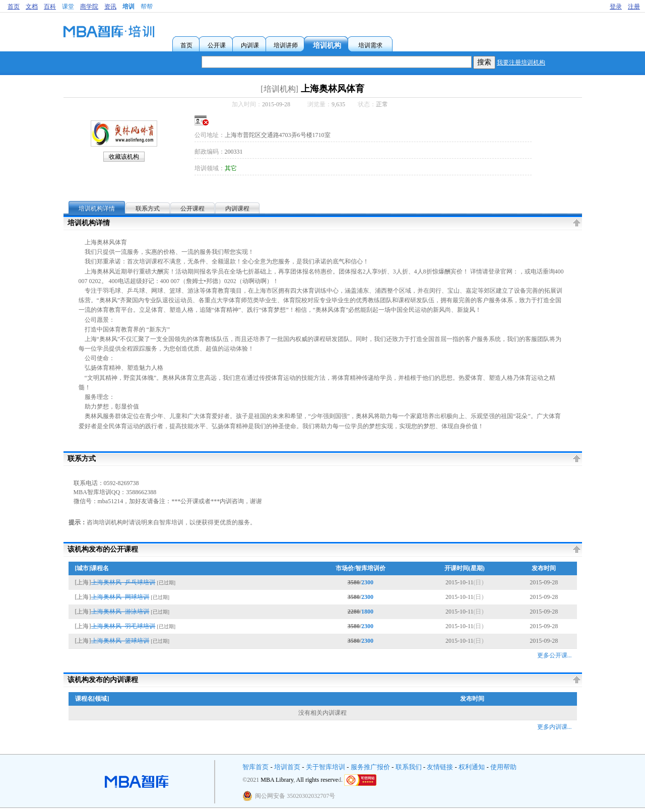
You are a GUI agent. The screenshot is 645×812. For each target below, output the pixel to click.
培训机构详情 (97, 209)
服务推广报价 (370, 767)
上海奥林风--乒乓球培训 (123, 582)
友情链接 (440, 767)
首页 (14, 7)
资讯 (110, 7)
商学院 (89, 7)
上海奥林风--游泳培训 (120, 612)
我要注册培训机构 (521, 62)
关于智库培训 (326, 767)
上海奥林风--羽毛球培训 (123, 626)
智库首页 (255, 767)
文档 (32, 7)
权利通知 (472, 767)
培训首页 (287, 767)
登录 (616, 7)
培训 (128, 7)
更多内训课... (555, 727)
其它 (231, 168)
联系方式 (148, 209)
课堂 (68, 7)
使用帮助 (503, 767)
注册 (634, 7)
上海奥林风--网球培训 (120, 597)
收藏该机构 (124, 157)
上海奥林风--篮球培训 (120, 641)
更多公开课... (555, 655)
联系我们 (409, 767)
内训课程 (237, 209)
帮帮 (147, 7)
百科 (50, 7)
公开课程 (192, 209)
